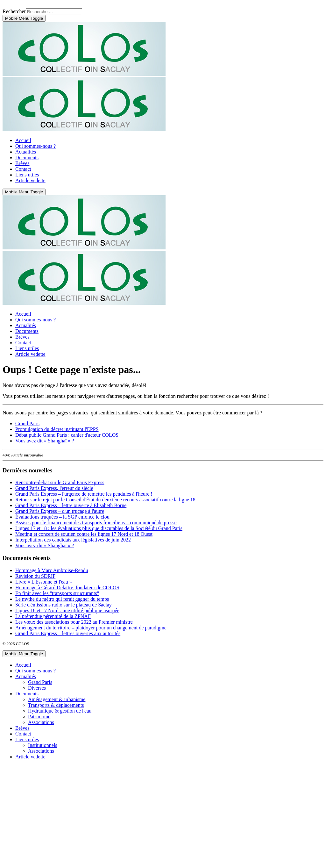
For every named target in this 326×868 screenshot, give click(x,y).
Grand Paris (27, 423)
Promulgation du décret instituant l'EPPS (57, 429)
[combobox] (54, 12)
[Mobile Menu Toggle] (24, 18)
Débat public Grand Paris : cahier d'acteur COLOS (67, 435)
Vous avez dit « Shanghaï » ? (45, 441)
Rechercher (14, 11)
